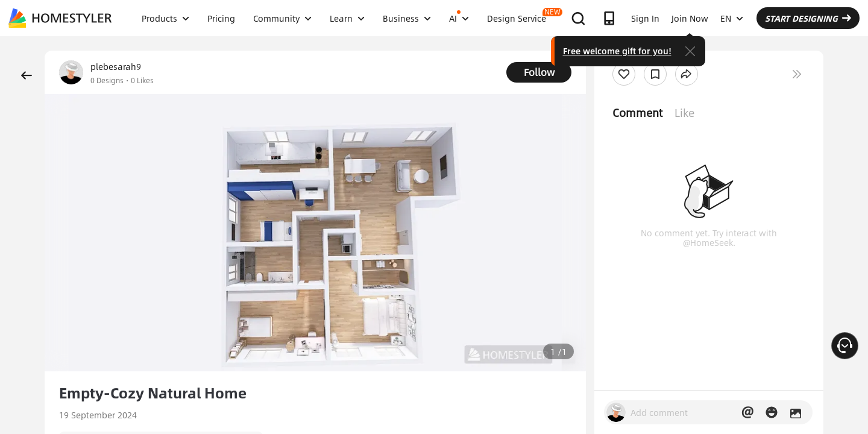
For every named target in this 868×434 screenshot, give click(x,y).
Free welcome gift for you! (617, 51)
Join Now (690, 18)
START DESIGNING (808, 18)
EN (732, 18)
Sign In (645, 18)
